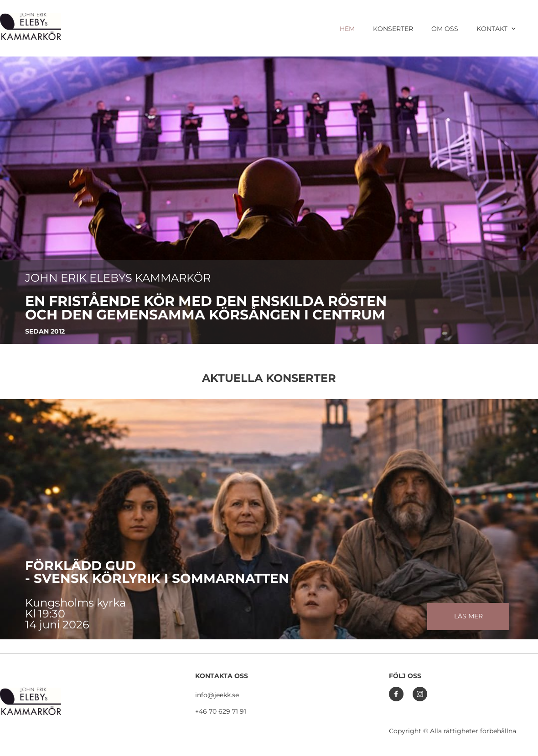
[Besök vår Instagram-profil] (420, 694)
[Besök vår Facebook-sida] (396, 694)
